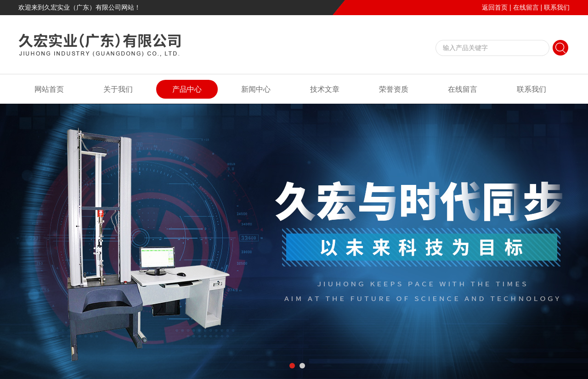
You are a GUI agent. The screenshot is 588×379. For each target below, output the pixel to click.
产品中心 (187, 89)
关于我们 (118, 89)
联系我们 (557, 7)
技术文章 (325, 89)
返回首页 (495, 7)
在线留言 (526, 7)
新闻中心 (256, 89)
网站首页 (49, 89)
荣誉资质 (394, 89)
